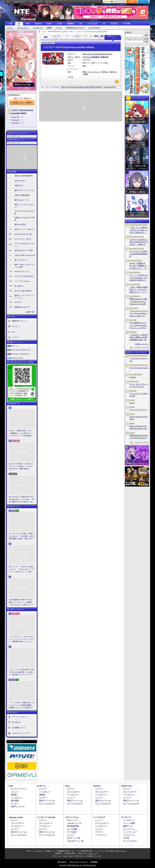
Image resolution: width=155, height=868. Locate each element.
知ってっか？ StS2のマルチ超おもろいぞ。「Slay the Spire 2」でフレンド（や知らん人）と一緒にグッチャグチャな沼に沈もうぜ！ (22, 569)
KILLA (132, 403)
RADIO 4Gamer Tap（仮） (24, 234)
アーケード (126, 817)
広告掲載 (94, 862)
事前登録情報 (73, 826)
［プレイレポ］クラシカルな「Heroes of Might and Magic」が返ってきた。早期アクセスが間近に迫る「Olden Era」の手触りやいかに (139, 314)
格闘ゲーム (128, 826)
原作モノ (105, 72)
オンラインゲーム (19, 789)
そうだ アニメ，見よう (23, 239)
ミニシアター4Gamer (22, 281)
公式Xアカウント (20, 2)
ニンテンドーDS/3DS (46, 817)
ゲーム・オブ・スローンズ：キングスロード (139, 385)
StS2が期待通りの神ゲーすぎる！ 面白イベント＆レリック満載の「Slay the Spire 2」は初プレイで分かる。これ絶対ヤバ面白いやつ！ (22, 602)
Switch (49, 23)
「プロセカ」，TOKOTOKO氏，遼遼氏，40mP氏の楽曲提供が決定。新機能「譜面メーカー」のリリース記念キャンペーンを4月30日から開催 (139, 337)
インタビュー (38, 28)
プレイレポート (23, 28)
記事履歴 (132, 2)
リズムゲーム (129, 835)
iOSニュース (73, 820)
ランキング (143, 2)
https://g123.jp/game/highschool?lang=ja (97, 54)
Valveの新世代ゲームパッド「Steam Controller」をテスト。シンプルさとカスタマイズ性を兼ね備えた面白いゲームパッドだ (139, 325)
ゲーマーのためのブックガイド (24, 245)
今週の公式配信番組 (22, 195)
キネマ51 (18, 302)
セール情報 (72, 829)
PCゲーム (15, 346)
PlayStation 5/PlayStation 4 (21, 354)
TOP (11, 23)
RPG (84, 66)
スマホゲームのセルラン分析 (24, 212)
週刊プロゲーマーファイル (24, 190)
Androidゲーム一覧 (75, 841)
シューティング (130, 832)
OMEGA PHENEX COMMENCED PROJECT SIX (138, 427)
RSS (8, 2)
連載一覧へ (31, 312)
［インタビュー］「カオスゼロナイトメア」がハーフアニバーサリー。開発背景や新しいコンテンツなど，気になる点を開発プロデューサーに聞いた (21, 639)
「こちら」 (91, 853)
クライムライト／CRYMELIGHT (139, 395)
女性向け (71, 23)
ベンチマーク (101, 835)
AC (104, 23)
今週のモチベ (19, 185)
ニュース (16, 117)
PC (19, 24)
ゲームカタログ (94, 28)
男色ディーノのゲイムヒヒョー (24, 206)
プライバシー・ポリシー (78, 862)
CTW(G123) (87, 57)
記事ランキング (18, 807)
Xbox (28, 23)
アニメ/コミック (94, 72)
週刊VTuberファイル (22, 200)
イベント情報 (129, 823)
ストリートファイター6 (138, 410)
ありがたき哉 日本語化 (23, 291)
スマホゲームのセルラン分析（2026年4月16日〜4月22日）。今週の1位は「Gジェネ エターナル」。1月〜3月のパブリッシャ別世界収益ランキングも (139, 242)
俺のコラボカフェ (21, 260)
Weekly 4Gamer (20, 181)
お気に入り (120, 2)
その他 (126, 838)
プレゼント (16, 326)
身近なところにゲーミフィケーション (24, 297)
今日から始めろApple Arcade (25, 255)
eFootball (133, 377)
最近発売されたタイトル (75, 28)
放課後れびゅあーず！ (23, 307)
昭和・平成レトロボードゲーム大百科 (24, 266)
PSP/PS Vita (126, 786)
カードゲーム (129, 829)
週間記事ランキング (19, 321)
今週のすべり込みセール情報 (24, 219)
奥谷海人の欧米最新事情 (24, 176)
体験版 (49, 28)
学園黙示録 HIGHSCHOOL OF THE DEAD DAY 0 (139, 437)
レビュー (10, 28)
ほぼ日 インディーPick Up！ (25, 229)
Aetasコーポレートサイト (21, 733)
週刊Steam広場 (20, 224)
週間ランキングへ (142, 344)
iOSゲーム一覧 (73, 838)
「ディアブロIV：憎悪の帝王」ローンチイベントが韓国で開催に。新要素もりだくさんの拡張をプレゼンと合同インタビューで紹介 (21, 705)
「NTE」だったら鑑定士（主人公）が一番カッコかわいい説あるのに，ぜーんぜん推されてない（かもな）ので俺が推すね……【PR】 (139, 230)
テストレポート (102, 823)
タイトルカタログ (47, 804)
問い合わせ (50, 2)
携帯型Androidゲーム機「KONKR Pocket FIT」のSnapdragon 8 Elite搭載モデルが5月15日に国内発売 (138, 302)
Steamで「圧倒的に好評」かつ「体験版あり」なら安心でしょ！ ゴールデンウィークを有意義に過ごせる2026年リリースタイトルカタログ (22, 433)
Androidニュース (74, 823)
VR (81, 23)
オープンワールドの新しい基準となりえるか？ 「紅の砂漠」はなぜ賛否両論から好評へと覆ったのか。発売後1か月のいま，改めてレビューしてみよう (22, 536)
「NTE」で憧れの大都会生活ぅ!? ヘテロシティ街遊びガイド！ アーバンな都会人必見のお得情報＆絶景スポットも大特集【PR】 (139, 290)
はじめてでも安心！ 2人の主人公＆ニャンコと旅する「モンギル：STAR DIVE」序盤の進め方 (21, 466)
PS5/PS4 (38, 23)
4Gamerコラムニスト (22, 271)
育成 (84, 72)
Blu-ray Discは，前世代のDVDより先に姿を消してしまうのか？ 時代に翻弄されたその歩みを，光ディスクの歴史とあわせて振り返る (22, 499)
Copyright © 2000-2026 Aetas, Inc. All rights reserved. (77, 865)
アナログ (114, 23)
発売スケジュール (47, 801)
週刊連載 (15, 801)
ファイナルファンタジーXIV (139, 360)
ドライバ (15, 337)
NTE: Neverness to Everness (139, 369)
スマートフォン (72, 817)
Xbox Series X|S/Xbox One (21, 350)
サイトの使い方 (36, 2)
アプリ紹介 (72, 832)
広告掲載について (19, 727)
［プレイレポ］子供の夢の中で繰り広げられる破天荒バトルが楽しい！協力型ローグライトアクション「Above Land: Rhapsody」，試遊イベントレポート (21, 672)
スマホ (59, 23)
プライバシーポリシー (20, 717)
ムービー (59, 28)
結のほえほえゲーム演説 (24, 250)
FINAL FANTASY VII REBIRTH (138, 418)
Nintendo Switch (17, 358)
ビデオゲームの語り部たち (24, 276)
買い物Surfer (19, 286)
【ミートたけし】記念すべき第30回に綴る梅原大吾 (139, 254)
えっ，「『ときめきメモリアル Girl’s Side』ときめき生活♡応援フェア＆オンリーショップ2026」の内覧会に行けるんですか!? (139, 278)
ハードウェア (92, 23)
